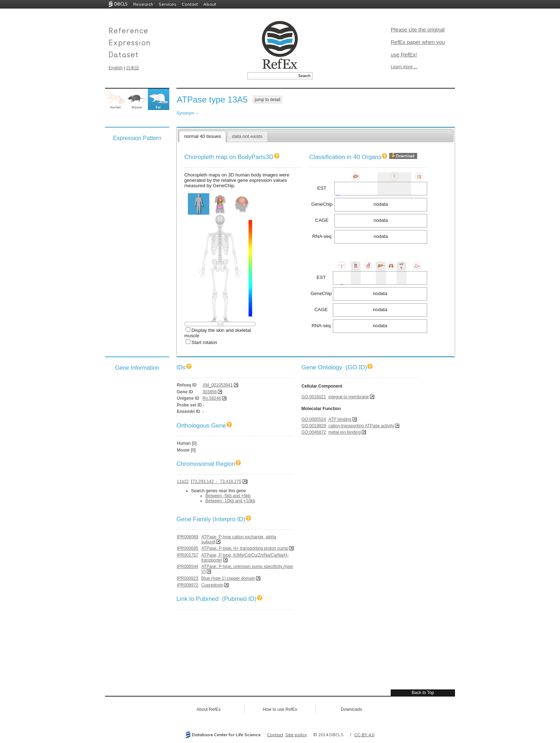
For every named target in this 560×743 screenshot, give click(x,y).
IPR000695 (187, 548)
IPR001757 (187, 555)
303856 (210, 392)
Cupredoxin (212, 585)
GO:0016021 (314, 397)
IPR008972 (187, 585)
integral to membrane (348, 397)
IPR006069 (187, 537)
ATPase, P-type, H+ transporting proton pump (245, 548)
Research (143, 4)
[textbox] (272, 76)
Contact (190, 4)
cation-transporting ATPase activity (361, 426)
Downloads (351, 709)
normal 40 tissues (202, 136)
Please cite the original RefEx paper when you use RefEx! (418, 42)
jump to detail (267, 100)
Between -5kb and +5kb (228, 496)
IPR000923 (187, 578)
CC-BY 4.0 (364, 735)
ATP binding (340, 419)
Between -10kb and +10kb (230, 501)
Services (167, 4)
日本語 (132, 68)
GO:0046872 (314, 432)
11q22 (183, 482)
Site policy (296, 735)
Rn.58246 (212, 398)
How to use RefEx (280, 709)
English (116, 68)
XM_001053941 (218, 385)
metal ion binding (344, 432)
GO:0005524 (314, 419)
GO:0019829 (314, 426)
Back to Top (423, 693)
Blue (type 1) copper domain (228, 578)
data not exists (247, 136)
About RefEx (208, 709)
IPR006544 (187, 567)
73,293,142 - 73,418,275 (217, 482)
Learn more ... (404, 67)
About (210, 4)
